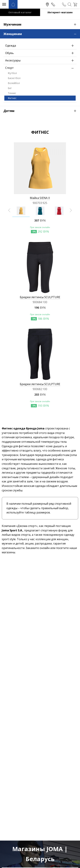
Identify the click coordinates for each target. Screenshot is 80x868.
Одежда (40, 46)
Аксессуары (40, 60)
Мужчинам (42, 24)
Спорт (40, 68)
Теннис (12, 93)
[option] (21, 211)
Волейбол (14, 83)
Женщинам (42, 33)
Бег (10, 88)
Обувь (40, 53)
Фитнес (12, 98)
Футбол (12, 73)
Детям (42, 111)
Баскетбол (14, 78)
